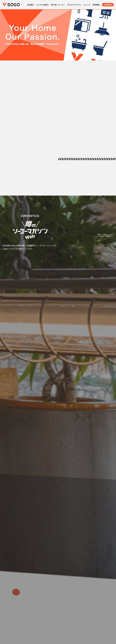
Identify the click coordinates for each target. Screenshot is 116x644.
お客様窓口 (108, 5)
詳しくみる (103, 234)
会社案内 (31, 5)
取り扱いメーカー (58, 5)
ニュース (87, 5)
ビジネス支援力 (43, 5)
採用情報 (96, 5)
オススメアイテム (74, 5)
